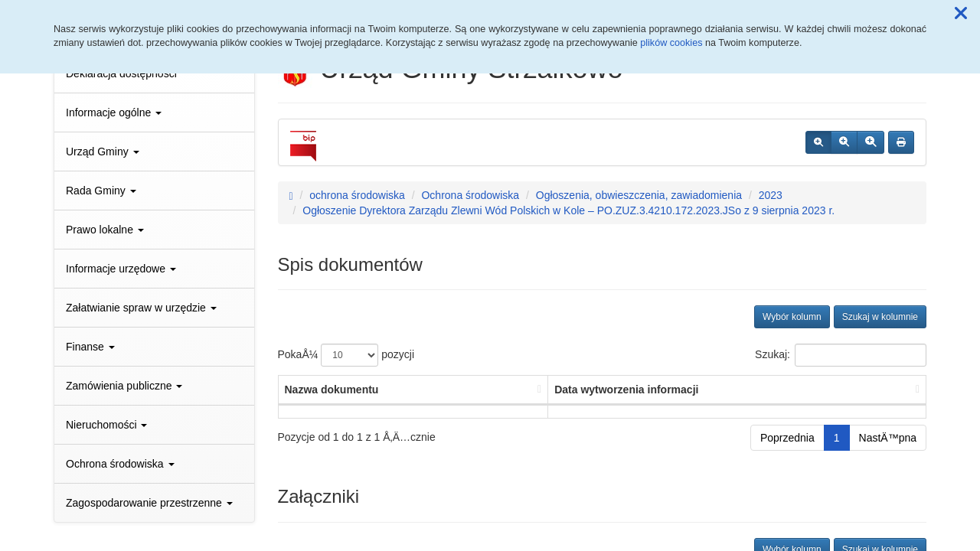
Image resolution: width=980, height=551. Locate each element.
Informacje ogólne (114, 112)
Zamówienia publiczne (124, 386)
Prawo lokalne (105, 230)
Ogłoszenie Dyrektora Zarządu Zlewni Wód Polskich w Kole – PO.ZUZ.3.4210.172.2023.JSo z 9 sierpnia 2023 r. (568, 210)
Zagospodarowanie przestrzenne (149, 503)
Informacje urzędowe (121, 269)
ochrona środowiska (357, 195)
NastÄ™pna (888, 438)
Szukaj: (841, 355)
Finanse (90, 347)
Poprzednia (787, 438)
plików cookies (671, 43)
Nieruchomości (106, 425)
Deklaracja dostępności (121, 73)
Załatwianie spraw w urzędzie (141, 308)
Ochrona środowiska (120, 464)
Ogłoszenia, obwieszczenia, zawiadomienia (639, 195)
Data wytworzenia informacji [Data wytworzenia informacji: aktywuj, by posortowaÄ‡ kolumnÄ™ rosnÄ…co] (626, 390)
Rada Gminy (101, 191)
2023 (771, 195)
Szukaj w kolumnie (880, 317)
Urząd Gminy (103, 152)
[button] (961, 14)
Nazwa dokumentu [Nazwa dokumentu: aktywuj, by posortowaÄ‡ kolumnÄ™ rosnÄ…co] (332, 390)
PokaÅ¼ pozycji (346, 355)
